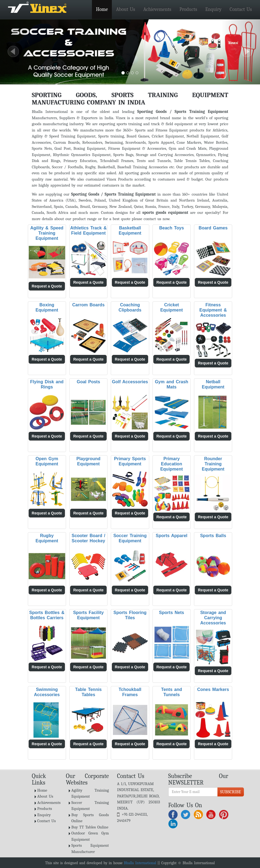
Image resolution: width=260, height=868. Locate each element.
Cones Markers (213, 689)
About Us (125, 9)
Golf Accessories (130, 382)
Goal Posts (88, 382)
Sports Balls (213, 536)
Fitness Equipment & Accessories (213, 310)
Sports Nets (172, 613)
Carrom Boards (88, 305)
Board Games (213, 228)
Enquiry (213, 9)
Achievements (157, 9)
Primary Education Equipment (171, 464)
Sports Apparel (172, 536)
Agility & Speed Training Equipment (47, 233)
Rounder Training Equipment (213, 464)
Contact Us (241, 9)
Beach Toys (171, 228)
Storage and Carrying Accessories (213, 618)
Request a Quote (47, 286)
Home (102, 9)
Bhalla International (140, 863)
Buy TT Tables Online (90, 827)
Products (188, 9)
